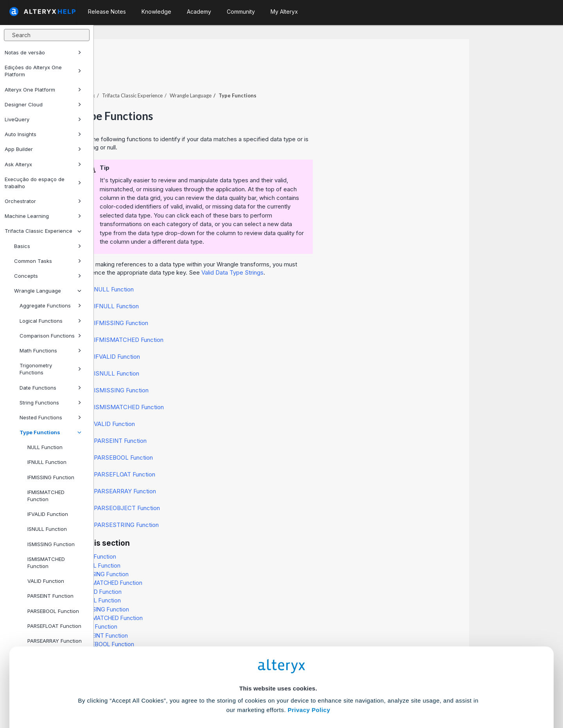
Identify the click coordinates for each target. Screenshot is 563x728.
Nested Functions (50, 417)
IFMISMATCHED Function (46, 496)
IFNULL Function (47, 462)
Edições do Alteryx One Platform (43, 71)
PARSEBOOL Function (217, 436)
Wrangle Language (48, 291)
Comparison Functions (50, 336)
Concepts (48, 276)
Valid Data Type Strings (326, 251)
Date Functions (50, 388)
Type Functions (50, 432)
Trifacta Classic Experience (43, 231)
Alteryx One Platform (43, 90)
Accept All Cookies (222, 693)
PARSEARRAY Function (219, 470)
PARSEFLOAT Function (218, 453)
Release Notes (107, 12)
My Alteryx (284, 12)
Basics (48, 246)
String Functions (50, 403)
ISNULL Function (47, 529)
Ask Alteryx (43, 164)
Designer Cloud (43, 104)
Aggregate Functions (50, 306)
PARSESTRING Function (220, 503)
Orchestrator (43, 201)
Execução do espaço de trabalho (43, 183)
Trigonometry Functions (50, 369)
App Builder (43, 149)
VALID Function (208, 402)
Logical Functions (50, 321)
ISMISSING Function (51, 544)
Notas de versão (43, 52)
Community (241, 12)
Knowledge (156, 12)
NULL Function (45, 447)
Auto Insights (43, 134)
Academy (199, 12)
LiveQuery (43, 119)
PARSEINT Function (214, 419)
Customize (341, 693)
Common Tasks (48, 261)
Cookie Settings (278, 670)
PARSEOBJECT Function (221, 486)
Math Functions (50, 351)
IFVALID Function (48, 514)
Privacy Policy (309, 649)
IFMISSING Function (51, 477)
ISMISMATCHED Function (46, 563)
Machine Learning (43, 216)
